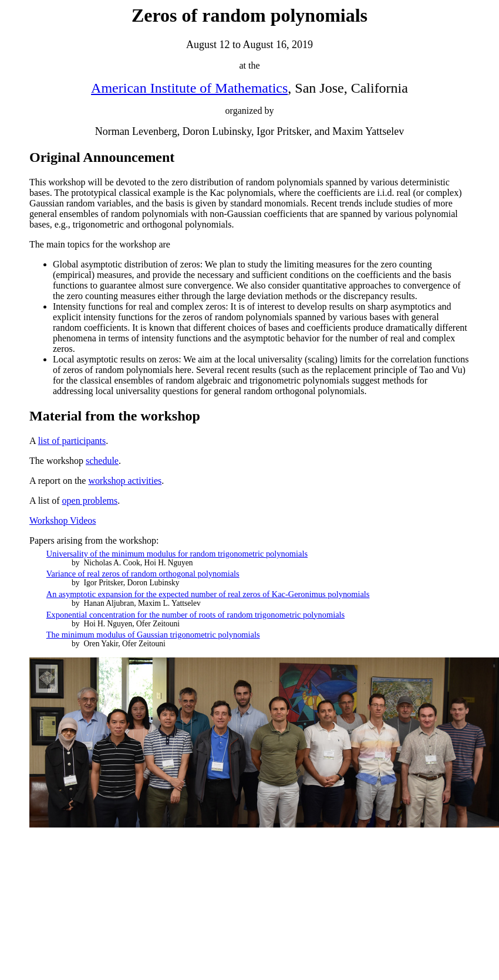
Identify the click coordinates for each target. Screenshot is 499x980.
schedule (102, 461)
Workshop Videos (63, 520)
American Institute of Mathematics (189, 88)
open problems (90, 501)
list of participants (72, 441)
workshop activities (125, 481)
